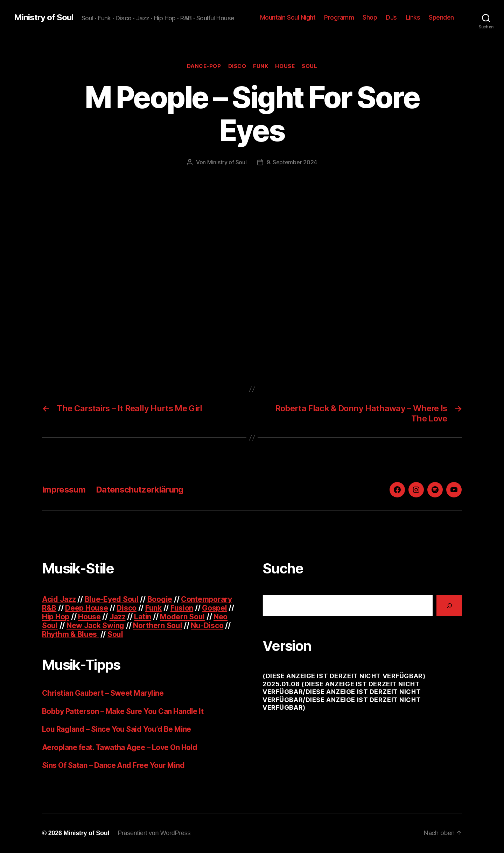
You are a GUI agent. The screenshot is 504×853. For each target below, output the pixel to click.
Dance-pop (204, 66)
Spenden (441, 17)
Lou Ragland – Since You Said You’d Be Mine (117, 729)
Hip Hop (56, 617)
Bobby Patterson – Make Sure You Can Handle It (123, 711)
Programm (339, 17)
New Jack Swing (95, 625)
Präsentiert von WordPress (154, 833)
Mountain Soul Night (288, 17)
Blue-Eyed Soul (112, 599)
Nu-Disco (207, 625)
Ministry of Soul (44, 18)
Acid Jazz (59, 599)
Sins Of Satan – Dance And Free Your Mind (113, 765)
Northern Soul (158, 625)
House (285, 66)
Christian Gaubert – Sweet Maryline (103, 693)
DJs (391, 17)
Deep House (86, 608)
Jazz (118, 617)
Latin (143, 617)
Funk (261, 66)
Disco (237, 66)
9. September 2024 (292, 162)
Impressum (64, 490)
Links (413, 17)
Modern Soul (182, 617)
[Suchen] (449, 606)
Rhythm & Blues (70, 634)
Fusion (182, 608)
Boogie (160, 599)
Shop (370, 17)
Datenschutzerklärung (140, 490)
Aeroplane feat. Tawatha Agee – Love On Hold (120, 747)
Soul (309, 66)
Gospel (214, 608)
